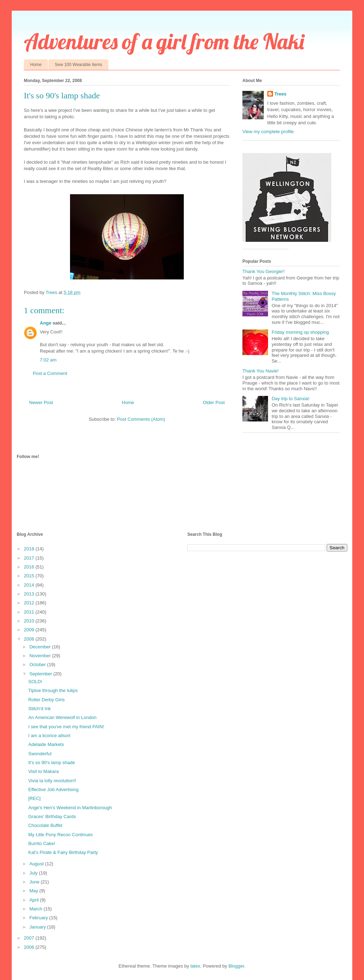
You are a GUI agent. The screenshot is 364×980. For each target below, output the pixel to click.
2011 (30, 612)
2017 (30, 558)
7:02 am (48, 360)
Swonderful (40, 754)
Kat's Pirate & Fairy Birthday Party (63, 852)
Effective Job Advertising (53, 790)
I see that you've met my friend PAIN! (66, 727)
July (34, 873)
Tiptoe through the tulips (53, 690)
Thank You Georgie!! (264, 271)
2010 (30, 621)
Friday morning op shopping (300, 332)
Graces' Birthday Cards (52, 816)
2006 (30, 947)
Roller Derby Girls (46, 700)
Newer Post (41, 402)
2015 (30, 576)
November (41, 656)
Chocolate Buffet (45, 825)
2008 (30, 639)
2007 (30, 938)
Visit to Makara (43, 771)
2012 (30, 603)
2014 (30, 585)
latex (195, 966)
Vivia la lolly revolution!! (52, 781)
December (41, 647)
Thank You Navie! (261, 371)
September (41, 674)
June (35, 882)
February (39, 918)
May (34, 891)
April (35, 900)
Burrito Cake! (42, 843)
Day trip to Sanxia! (290, 399)
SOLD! (35, 682)
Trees (280, 94)
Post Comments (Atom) (141, 419)
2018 (30, 549)
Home (36, 65)
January (38, 927)
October (38, 665)
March (37, 909)
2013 (30, 594)
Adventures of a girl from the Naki (164, 41)
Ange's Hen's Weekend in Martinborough (70, 808)
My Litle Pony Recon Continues (60, 835)
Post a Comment (50, 373)
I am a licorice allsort (49, 736)
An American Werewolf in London (62, 717)
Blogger (236, 966)
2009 (30, 630)
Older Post (214, 402)
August (37, 864)
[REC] (34, 798)
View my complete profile (268, 132)
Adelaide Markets (46, 744)
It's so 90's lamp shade (51, 763)
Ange (46, 323)
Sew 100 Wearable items (78, 65)
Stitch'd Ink (39, 709)
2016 (30, 567)
